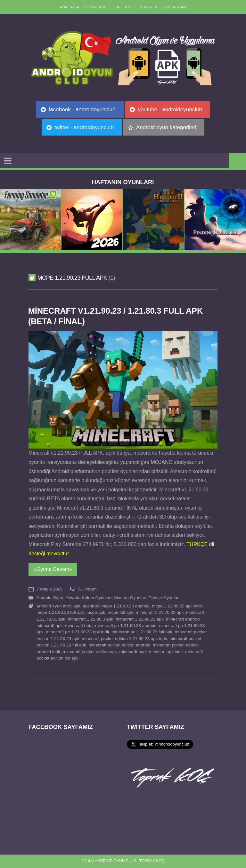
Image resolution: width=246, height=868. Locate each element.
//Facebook (123, 7)
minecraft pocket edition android (120, 645)
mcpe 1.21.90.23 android (126, 606)
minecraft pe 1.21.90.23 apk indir (77, 632)
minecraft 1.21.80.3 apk (91, 619)
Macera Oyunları (130, 598)
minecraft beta (79, 626)
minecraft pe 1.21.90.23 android (126, 626)
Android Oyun (50, 598)
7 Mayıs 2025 (50, 589)
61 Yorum (87, 589)
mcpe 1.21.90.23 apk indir (177, 606)
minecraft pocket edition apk (90, 652)
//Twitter (149, 7)
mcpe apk (96, 612)
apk (77, 606)
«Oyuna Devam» (53, 569)
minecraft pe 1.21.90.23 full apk (142, 632)
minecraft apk (50, 626)
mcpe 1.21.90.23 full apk (60, 612)
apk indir (91, 606)
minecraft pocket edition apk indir (151, 652)
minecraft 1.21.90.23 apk (140, 619)
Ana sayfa (70, 7)
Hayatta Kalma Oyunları (89, 598)
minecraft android (183, 619)
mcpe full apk (120, 612)
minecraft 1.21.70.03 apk (160, 612)
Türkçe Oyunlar (164, 598)
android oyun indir (54, 606)
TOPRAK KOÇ (95, 7)
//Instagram (175, 7)
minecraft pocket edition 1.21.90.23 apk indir (124, 639)
